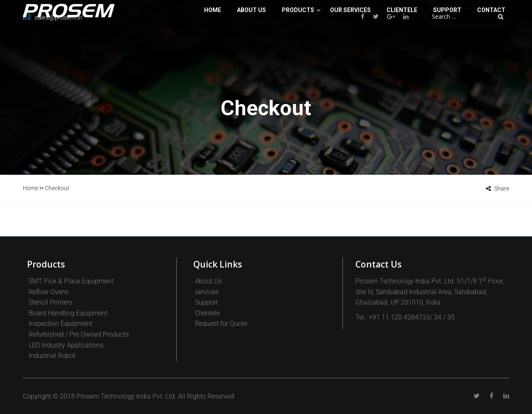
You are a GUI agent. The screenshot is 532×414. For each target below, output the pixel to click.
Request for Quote (221, 324)
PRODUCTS (298, 43)
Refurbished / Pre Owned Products (79, 334)
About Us (251, 43)
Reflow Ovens (49, 292)
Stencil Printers (50, 302)
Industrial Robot (52, 356)
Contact (491, 43)
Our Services (350, 43)
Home (213, 43)
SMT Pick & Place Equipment (71, 281)
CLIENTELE (402, 43)
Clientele (207, 313)
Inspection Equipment (60, 324)
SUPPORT (447, 43)
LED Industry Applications (66, 345)
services (207, 292)
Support (206, 302)
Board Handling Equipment (68, 313)
